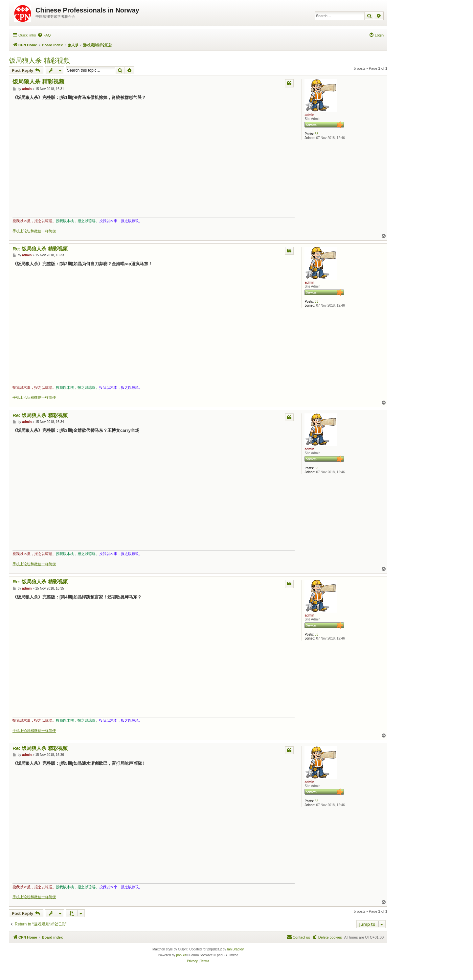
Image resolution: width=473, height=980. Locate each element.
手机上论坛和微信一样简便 (34, 231)
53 (316, 134)
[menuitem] (44, 35)
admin (309, 115)
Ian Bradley (235, 949)
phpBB (181, 955)
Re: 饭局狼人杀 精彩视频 (40, 249)
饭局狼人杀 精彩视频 (39, 60)
